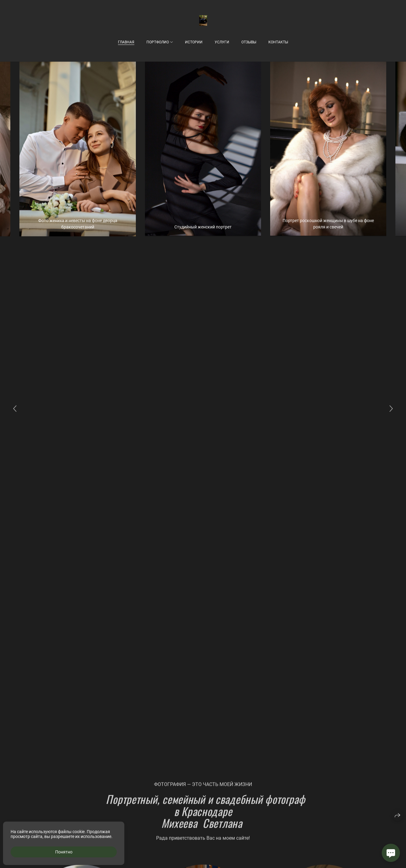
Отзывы (249, 42)
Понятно (64, 852)
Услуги (222, 42)
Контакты (278, 42)
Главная (126, 42)
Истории (194, 42)
